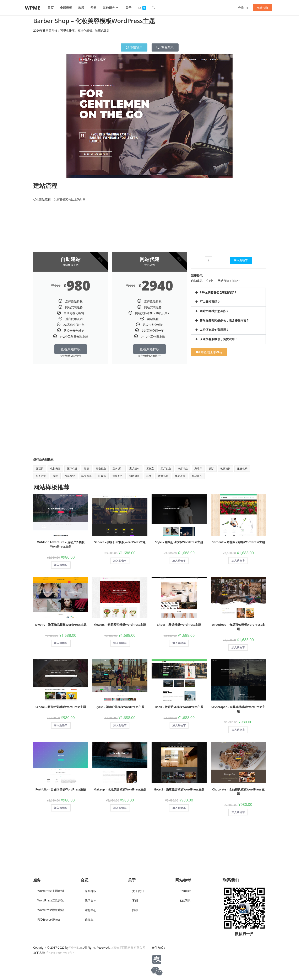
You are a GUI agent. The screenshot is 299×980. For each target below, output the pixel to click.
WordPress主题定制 (51, 891)
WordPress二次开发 (51, 900)
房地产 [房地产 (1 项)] (198, 468)
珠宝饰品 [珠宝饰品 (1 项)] (87, 476)
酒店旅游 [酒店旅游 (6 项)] (135, 476)
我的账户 (91, 901)
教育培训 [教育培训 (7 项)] (225, 468)
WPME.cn (76, 947)
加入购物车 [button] (61, 565)
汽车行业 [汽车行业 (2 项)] (70, 476)
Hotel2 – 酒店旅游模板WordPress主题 (179, 789)
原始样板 (91, 891)
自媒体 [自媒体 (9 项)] (102, 476)
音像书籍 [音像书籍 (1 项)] (163, 476)
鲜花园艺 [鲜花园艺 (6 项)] (197, 476)
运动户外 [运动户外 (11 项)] (118, 476)
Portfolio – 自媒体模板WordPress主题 (61, 789)
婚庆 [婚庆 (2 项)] (86, 468)
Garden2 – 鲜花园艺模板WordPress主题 (238, 542)
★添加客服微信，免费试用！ (219, 339)
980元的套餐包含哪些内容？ (218, 292)
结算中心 (91, 910)
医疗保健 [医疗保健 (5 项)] (72, 468)
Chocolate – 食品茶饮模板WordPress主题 (238, 792)
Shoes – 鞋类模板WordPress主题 (179, 625)
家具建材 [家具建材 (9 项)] (135, 468)
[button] (228, 292)
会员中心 (244, 8)
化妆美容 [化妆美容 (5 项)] (55, 468)
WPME (33, 8)
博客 (135, 910)
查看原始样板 (71, 349)
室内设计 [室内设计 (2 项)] (118, 468)
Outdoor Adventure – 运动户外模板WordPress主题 (61, 544)
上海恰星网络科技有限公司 (128, 947)
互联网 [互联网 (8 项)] (40, 468)
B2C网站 (185, 901)
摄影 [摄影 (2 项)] (211, 468)
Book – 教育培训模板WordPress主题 (179, 707)
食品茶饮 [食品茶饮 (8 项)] (180, 476)
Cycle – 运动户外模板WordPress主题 (120, 707)
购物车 (89, 920)
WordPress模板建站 (51, 910)
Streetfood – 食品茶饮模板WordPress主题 (238, 627)
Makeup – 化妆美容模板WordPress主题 (120, 789)
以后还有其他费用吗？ (214, 330)
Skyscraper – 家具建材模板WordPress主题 (238, 709)
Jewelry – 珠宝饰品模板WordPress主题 (61, 625)
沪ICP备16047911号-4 (60, 953)
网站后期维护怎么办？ (214, 311)
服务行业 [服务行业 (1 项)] (41, 476)
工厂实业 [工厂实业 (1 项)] (166, 468)
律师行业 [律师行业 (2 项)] (183, 468)
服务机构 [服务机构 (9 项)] (242, 468)
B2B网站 (185, 891)
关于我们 (138, 891)
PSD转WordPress (49, 919)
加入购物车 (241, 260)
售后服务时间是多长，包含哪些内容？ (224, 320)
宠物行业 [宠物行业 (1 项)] (101, 468)
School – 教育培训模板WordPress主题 (61, 707)
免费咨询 (262, 8)
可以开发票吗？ (210, 302)
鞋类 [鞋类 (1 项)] (149, 476)
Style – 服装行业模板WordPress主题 (179, 542)
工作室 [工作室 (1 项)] (150, 468)
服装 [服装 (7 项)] (55, 476)
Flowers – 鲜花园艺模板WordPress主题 (120, 625)
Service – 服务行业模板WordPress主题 (120, 542)
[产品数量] (208, 260)
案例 (135, 901)
